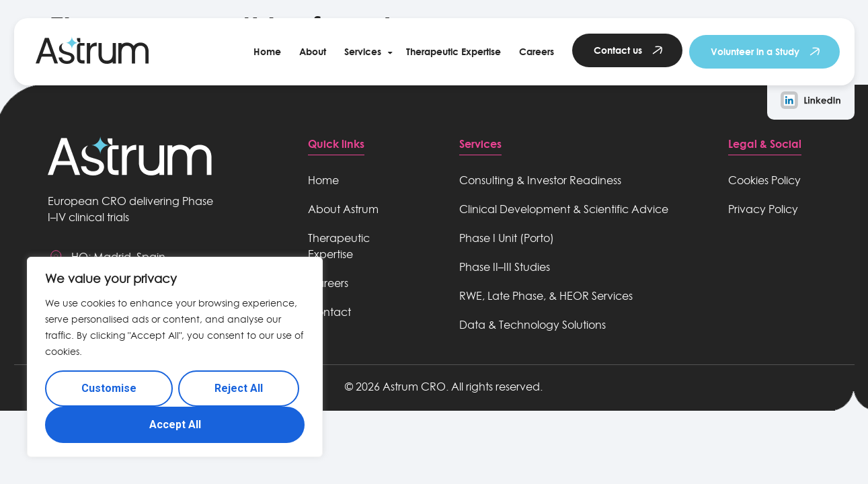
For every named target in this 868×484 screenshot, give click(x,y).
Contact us (618, 50)
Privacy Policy (763, 209)
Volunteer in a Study (755, 51)
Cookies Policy (764, 180)
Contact (329, 312)
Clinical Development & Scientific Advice (564, 209)
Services (363, 51)
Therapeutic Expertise (453, 51)
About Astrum (343, 209)
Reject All (239, 388)
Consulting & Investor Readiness (540, 180)
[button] (366, 52)
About (313, 51)
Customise (109, 388)
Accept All (175, 425)
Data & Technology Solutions (532, 325)
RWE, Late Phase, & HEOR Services (546, 296)
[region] (175, 357)
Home (267, 51)
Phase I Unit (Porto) (507, 238)
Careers (537, 51)
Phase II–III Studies (505, 267)
